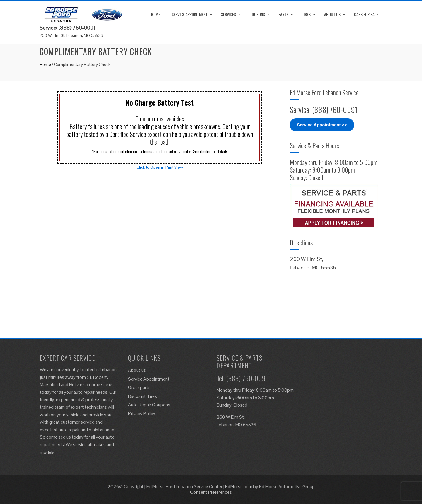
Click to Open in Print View (160, 167)
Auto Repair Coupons (149, 405)
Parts (283, 14)
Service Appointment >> (322, 125)
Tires (306, 14)
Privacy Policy (142, 414)
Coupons (257, 14)
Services (228, 14)
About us (332, 14)
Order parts (139, 387)
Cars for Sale (366, 14)
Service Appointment (190, 14)
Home (155, 14)
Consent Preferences (211, 492)
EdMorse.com (239, 487)
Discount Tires (143, 396)
